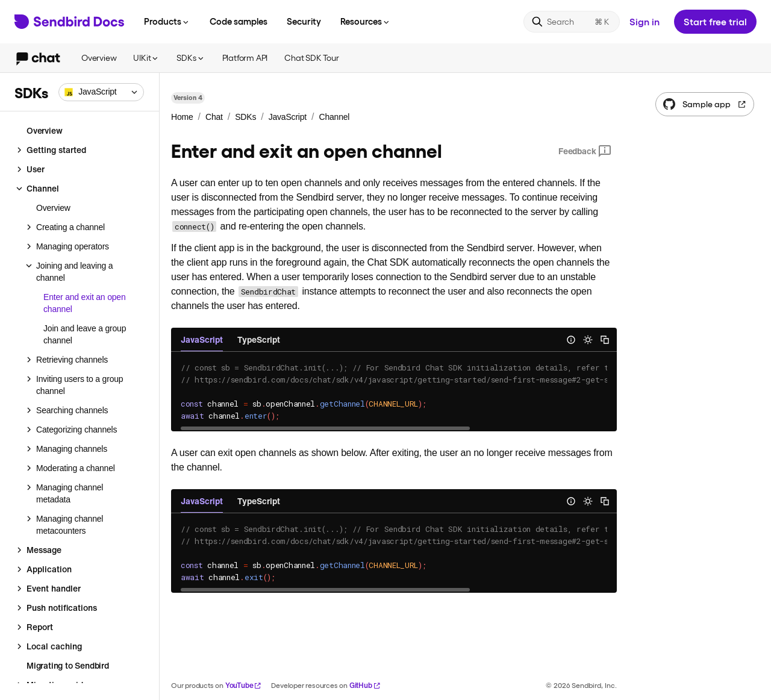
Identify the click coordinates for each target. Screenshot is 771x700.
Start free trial (715, 21)
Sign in (645, 21)
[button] (101, 92)
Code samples (239, 21)
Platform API (245, 58)
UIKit (146, 58)
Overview (99, 58)
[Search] (572, 22)
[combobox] (101, 92)
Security (304, 21)
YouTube (244, 685)
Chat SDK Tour (311, 58)
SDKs (191, 58)
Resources (366, 21)
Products (167, 21)
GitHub (365, 685)
